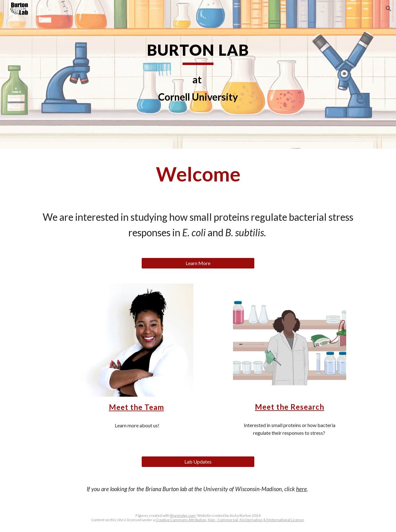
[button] (389, 9)
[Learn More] (198, 263)
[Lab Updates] (198, 462)
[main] (198, 53)
